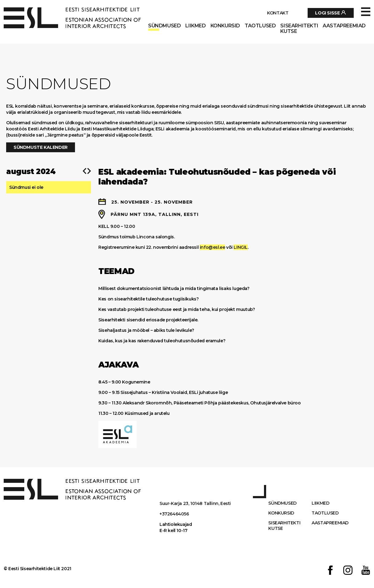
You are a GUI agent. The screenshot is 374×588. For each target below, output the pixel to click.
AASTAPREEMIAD (344, 26)
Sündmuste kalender (41, 147)
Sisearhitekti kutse (299, 29)
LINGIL (241, 247)
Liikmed (195, 26)
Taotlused (260, 26)
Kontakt (278, 13)
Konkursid (225, 26)
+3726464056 (174, 514)
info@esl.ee (213, 247)
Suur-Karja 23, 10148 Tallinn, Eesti (195, 503)
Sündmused (164, 26)
